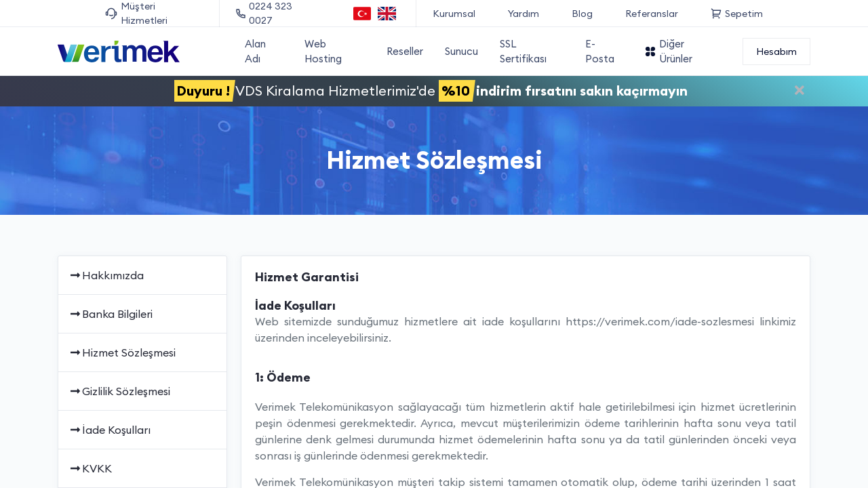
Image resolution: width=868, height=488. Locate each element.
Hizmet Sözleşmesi (122, 352)
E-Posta (600, 52)
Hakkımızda (106, 275)
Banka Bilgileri (111, 314)
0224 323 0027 (264, 13)
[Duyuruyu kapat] (800, 92)
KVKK (90, 468)
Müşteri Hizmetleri (136, 13)
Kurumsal (454, 14)
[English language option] (387, 14)
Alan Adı (255, 52)
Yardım (524, 14)
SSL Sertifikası (523, 52)
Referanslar (652, 14)
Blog (582, 14)
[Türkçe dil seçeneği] (362, 14)
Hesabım (776, 52)
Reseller (405, 51)
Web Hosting (323, 52)
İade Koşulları (110, 430)
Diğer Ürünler (669, 52)
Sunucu (461, 51)
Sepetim (737, 14)
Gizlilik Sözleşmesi (119, 391)
